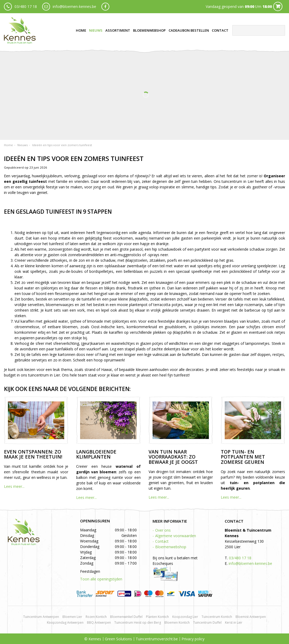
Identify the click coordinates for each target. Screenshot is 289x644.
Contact (162, 541)
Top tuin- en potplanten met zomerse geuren (243, 457)
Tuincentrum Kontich (217, 617)
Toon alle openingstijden (101, 579)
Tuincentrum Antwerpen (41, 617)
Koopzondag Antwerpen (65, 622)
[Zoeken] (259, 30)
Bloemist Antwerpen (251, 617)
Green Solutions (118, 639)
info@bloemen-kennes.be (74, 6)
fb (105, 7)
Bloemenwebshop (171, 547)
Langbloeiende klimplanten (96, 454)
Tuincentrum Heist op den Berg (138, 622)
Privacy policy (193, 639)
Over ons (163, 530)
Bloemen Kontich (177, 622)
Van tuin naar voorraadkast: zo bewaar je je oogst (173, 457)
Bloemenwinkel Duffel (126, 617)
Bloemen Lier (72, 617)
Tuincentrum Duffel (207, 622)
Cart (278, 6)
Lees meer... (14, 486)
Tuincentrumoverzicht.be (157, 639)
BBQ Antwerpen (99, 622)
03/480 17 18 (26, 6)
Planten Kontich (157, 617)
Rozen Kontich (96, 617)
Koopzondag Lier (185, 617)
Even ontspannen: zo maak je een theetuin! (33, 454)
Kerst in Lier (234, 622)
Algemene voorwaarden (176, 536)
